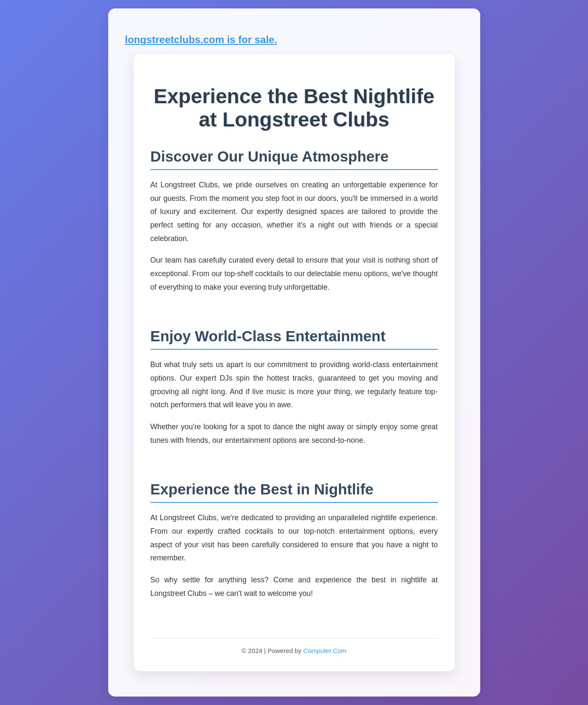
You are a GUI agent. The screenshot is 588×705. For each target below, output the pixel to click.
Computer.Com (325, 651)
